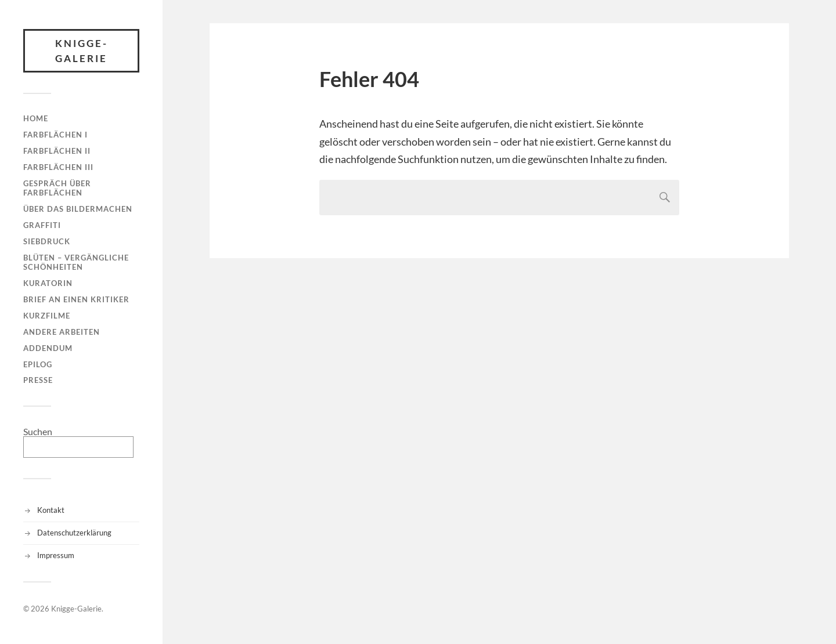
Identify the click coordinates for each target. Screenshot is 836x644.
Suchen (38, 431)
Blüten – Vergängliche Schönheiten (76, 262)
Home (36, 118)
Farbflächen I (55, 135)
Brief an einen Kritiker (76, 299)
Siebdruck (47, 241)
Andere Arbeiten (62, 332)
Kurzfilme (47, 316)
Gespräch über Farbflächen (57, 188)
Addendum (48, 348)
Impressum (56, 555)
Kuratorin (48, 283)
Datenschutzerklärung (74, 533)
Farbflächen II (57, 151)
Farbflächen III (58, 167)
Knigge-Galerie (82, 51)
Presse (38, 380)
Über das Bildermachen (78, 209)
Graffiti (42, 225)
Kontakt (51, 510)
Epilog (38, 364)
